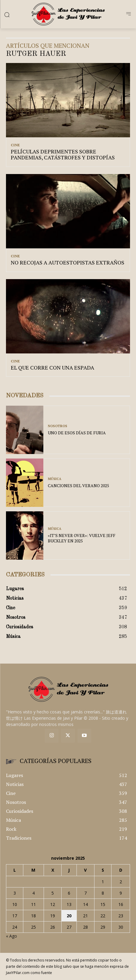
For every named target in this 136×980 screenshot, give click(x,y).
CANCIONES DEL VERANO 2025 (78, 486)
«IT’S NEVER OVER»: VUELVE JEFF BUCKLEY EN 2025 (82, 538)
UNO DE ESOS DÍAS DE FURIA (77, 433)
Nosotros (58, 426)
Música (55, 479)
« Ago (12, 936)
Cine (15, 145)
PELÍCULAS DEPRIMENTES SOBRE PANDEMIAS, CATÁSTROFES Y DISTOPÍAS (63, 154)
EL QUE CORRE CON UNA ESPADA (52, 367)
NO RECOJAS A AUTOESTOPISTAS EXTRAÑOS (68, 262)
